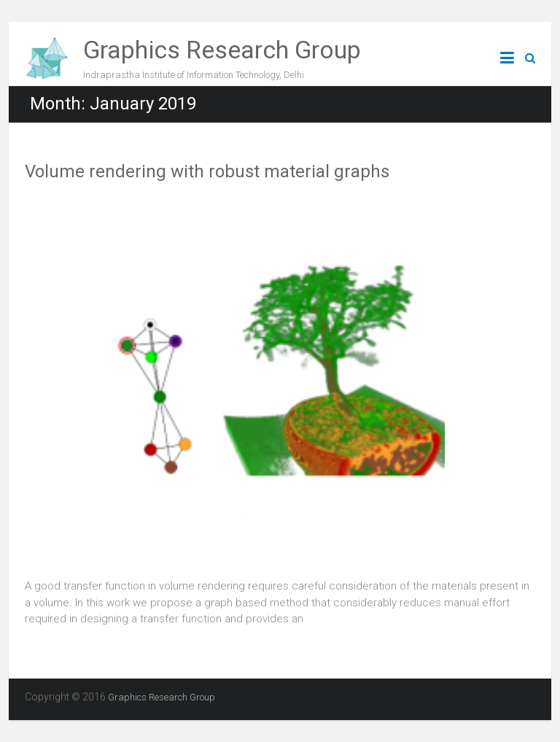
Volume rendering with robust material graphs (207, 171)
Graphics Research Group (222, 50)
